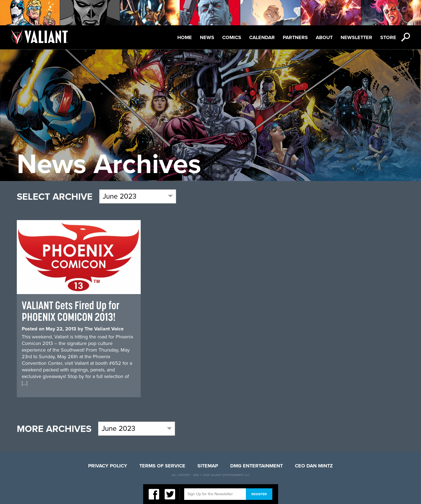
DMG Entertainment (256, 466)
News (207, 37)
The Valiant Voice (104, 329)
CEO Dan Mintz (314, 466)
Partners (295, 37)
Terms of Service (162, 466)
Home (185, 37)
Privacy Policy (108, 466)
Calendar (262, 37)
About (324, 37)
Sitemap (208, 466)
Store (388, 37)
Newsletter (356, 37)
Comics (232, 37)
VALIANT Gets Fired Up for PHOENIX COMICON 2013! (71, 311)
